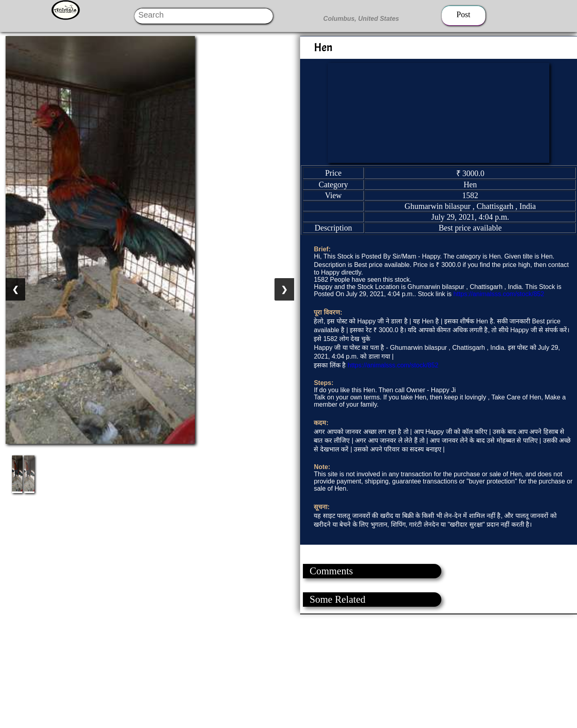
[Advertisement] (240, 670)
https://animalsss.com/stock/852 (499, 294)
